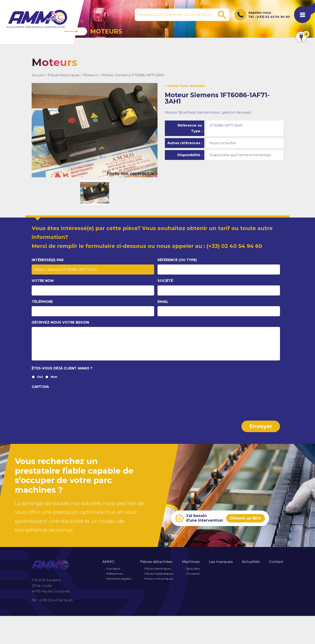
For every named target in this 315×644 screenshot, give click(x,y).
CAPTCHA (40, 387)
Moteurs (90, 75)
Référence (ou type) (177, 260)
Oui (40, 377)
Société (165, 281)
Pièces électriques (64, 75)
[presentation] (64, 399)
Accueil (38, 75)
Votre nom (43, 281)
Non (54, 377)
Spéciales (193, 569)
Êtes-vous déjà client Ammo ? (62, 368)
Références (115, 574)
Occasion (193, 574)
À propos (113, 569)
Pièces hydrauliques (159, 574)
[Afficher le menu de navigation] (302, 15)
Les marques (221, 562)
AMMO (108, 562)
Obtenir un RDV (245, 518)
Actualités (251, 562)
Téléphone (42, 302)
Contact (276, 562)
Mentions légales (119, 579)
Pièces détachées (156, 562)
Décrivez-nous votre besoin (60, 322)
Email (165, 302)
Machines (191, 562)
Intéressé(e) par (48, 260)
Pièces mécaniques (159, 579)
